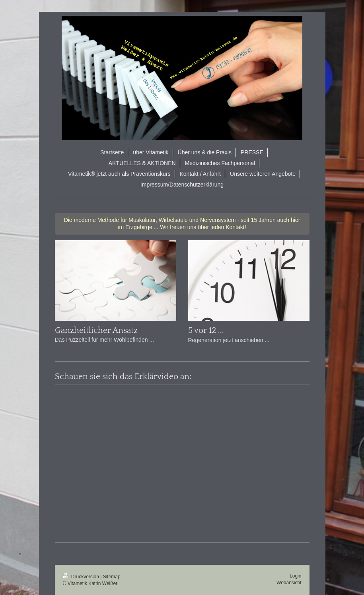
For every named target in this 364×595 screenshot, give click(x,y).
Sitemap (112, 577)
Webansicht (289, 583)
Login (295, 576)
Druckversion (82, 577)
